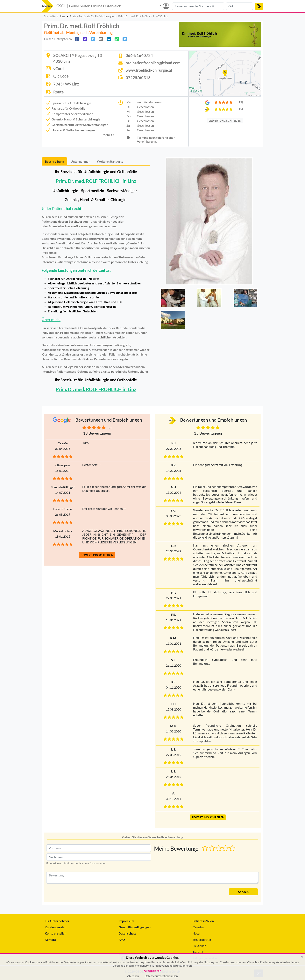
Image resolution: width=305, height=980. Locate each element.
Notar (197, 933)
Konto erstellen (56, 933)
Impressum (126, 921)
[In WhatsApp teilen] (117, 39)
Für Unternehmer (57, 921)
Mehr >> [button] (108, 135)
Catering (198, 927)
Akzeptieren (152, 971)
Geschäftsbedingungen (135, 927)
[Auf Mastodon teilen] (85, 39)
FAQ (122, 939)
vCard (58, 69)
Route (59, 92)
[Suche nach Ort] (239, 6)
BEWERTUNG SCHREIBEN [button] (97, 555)
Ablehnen (133, 976)
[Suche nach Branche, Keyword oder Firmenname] (198, 6)
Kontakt (50, 939)
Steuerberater (202, 939)
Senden (243, 892)
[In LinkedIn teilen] (109, 39)
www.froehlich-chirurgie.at (149, 70)
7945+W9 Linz (66, 84)
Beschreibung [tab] (54, 161)
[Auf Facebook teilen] (77, 39)
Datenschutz (128, 933)
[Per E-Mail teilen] (101, 39)
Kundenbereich (56, 927)
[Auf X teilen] (93, 39)
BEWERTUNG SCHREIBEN (225, 121)
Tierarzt (198, 952)
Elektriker (199, 946)
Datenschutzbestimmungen (161, 976)
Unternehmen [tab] (80, 161)
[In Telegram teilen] (125, 39)
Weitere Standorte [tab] (110, 161)
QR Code (61, 76)
